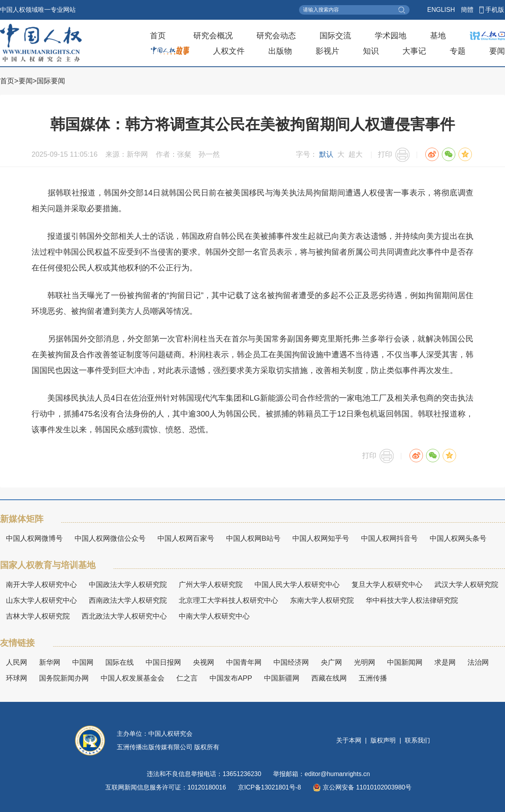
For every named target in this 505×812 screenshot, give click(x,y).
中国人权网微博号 (34, 538)
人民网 (17, 662)
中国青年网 (244, 662)
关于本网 (350, 740)
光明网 (365, 662)
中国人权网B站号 (253, 538)
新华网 (50, 662)
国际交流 (335, 36)
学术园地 (391, 36)
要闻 (497, 51)
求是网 (445, 662)
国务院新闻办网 (64, 678)
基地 (438, 36)
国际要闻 (51, 81)
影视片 (327, 51)
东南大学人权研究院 (322, 600)
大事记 (414, 51)
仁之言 (187, 678)
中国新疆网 (282, 678)
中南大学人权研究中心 (214, 616)
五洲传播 (373, 678)
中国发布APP (231, 678)
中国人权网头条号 (458, 538)
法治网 (478, 662)
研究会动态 (276, 36)
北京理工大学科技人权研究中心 (228, 600)
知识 (371, 51)
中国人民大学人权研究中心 (297, 585)
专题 (458, 51)
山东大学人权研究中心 (41, 600)
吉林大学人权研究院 (38, 616)
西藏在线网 (329, 678)
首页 (158, 36)
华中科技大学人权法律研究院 (412, 600)
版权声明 (383, 740)
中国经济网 (291, 662)
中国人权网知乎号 (321, 538)
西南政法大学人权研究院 (128, 600)
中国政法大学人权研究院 (128, 585)
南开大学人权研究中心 (41, 585)
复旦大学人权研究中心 (387, 585)
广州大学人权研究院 (211, 585)
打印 (385, 154)
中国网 (83, 662)
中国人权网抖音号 (389, 538)
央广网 (331, 662)
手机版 (495, 10)
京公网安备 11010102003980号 (362, 788)
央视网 (204, 662)
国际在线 (120, 662)
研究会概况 (213, 36)
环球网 (17, 678)
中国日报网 (163, 662)
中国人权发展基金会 (133, 678)
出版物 (280, 51)
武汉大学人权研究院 (466, 585)
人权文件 (229, 51)
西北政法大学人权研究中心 (124, 616)
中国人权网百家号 (186, 538)
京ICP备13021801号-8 (269, 787)
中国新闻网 (405, 662)
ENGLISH (441, 10)
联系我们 (417, 740)
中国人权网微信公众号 (110, 538)
